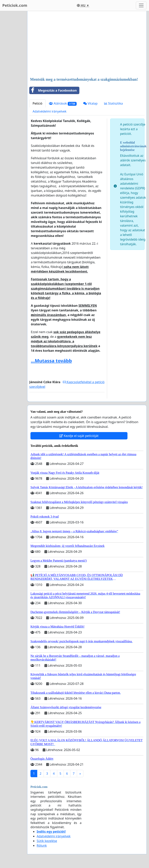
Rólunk (42, 845)
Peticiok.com (15, 5)
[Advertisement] (87, 44)
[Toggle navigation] (141, 5)
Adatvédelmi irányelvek (50, 111)
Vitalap (90, 103)
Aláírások (63, 104)
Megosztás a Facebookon (53, 90)
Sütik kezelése (47, 841)
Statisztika (113, 103)
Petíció (37, 103)
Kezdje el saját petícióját (79, 436)
